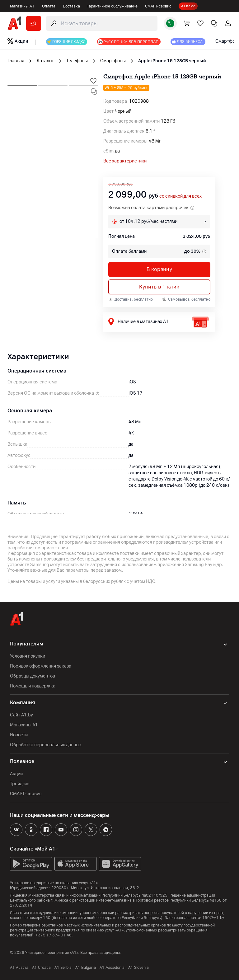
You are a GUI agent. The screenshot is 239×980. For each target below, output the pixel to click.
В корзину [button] (159, 269)
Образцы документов (33, 676)
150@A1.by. (214, 918)
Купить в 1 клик (159, 287)
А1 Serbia (63, 968)
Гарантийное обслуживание (112, 6)
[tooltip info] (204, 251)
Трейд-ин (20, 784)
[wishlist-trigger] (93, 81)
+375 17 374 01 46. (54, 935)
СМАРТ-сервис (158, 6)
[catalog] (34, 23)
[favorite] (200, 23)
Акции (16, 774)
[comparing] (214, 23)
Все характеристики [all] (125, 161)
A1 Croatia (41, 968)
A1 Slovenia (138, 968)
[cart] (187, 23)
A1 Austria (19, 968)
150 (47, 918)
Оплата (49, 6)
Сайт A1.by (21, 715)
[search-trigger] (102, 23)
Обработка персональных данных (46, 745)
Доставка (71, 6)
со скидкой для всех (180, 196)
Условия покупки (28, 656)
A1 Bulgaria (86, 968)
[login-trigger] (228, 23)
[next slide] (22, 83)
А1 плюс (188, 6)
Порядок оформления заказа (41, 666)
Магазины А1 (22, 6)
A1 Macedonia (112, 968)
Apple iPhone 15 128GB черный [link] (172, 61)
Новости (19, 735)
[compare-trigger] (94, 91)
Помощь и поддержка (33, 686)
